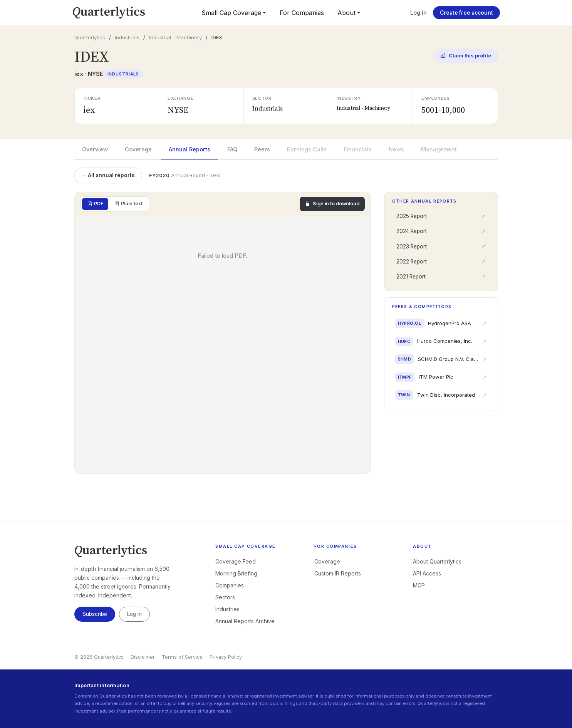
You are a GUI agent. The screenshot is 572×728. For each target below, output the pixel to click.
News (396, 149)
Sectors (225, 597)
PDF (95, 204)
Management (439, 149)
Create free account (466, 13)
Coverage (138, 149)
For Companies (302, 13)
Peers (262, 149)
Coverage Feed (236, 561)
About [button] (346, 13)
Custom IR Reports (338, 573)
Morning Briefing (236, 573)
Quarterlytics (90, 37)
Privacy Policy (226, 657)
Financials (358, 149)
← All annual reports (108, 175)
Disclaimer (143, 657)
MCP (419, 585)
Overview (95, 149)
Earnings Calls (307, 149)
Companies (230, 585)
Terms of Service (182, 657)
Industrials (127, 37)
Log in (419, 13)
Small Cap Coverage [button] (231, 13)
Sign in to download (332, 204)
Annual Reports (190, 149)
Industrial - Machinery (175, 37)
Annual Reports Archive (245, 621)
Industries (227, 609)
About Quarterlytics (437, 561)
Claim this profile (466, 56)
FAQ (232, 149)
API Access (427, 573)
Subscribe (95, 614)
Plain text (128, 204)
